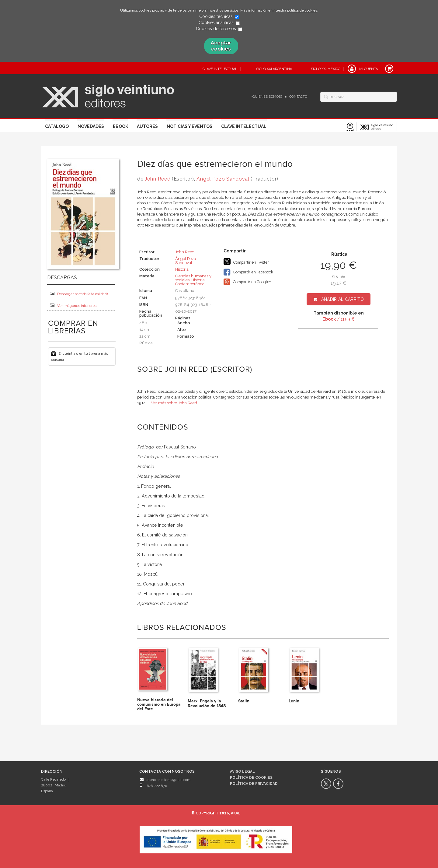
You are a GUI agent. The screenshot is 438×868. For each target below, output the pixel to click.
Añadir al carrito (342, 299)
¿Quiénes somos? (267, 97)
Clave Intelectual (244, 126)
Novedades (91, 126)
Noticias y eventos (189, 126)
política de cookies (302, 10)
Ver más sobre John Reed (174, 403)
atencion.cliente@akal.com (169, 780)
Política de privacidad (254, 784)
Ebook (120, 126)
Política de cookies (251, 778)
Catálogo (57, 126)
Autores (147, 126)
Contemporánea (190, 284)
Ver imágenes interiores (73, 306)
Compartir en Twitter (246, 262)
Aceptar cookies (221, 46)
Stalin (244, 701)
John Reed (158, 179)
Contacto (298, 97)
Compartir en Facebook (248, 272)
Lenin (294, 701)
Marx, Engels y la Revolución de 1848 (207, 703)
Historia (182, 269)
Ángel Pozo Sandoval (223, 179)
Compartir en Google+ (247, 282)
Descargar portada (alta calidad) (79, 294)
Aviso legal (242, 771)
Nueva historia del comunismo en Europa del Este (159, 705)
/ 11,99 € (339, 319)
